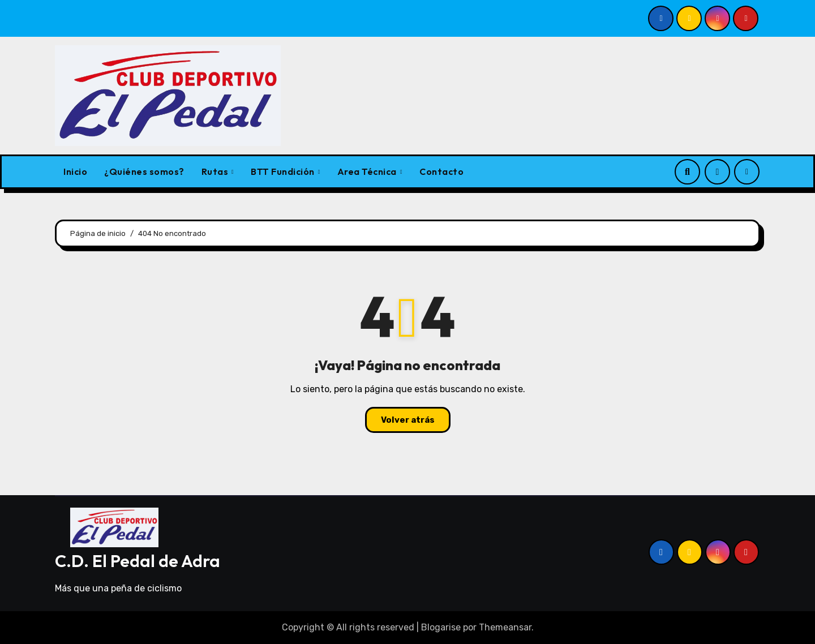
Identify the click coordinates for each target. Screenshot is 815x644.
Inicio (75, 171)
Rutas (216, 171)
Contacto (441, 171)
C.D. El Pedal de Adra (138, 561)
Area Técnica (368, 171)
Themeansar (505, 627)
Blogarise (441, 627)
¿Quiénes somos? (144, 171)
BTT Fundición (284, 171)
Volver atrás (408, 420)
